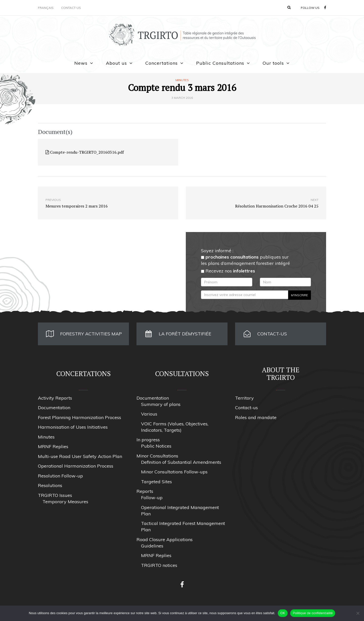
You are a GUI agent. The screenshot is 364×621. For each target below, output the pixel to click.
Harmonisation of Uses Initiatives (73, 427)
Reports (145, 491)
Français (46, 8)
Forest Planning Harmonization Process (79, 417)
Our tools (273, 63)
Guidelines (152, 546)
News (81, 63)
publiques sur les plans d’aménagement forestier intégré (245, 260)
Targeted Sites (156, 482)
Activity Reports (55, 398)
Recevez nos (228, 271)
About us (116, 63)
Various (149, 414)
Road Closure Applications (165, 539)
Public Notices (156, 446)
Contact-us (71, 8)
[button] (289, 7)
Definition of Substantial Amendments (181, 462)
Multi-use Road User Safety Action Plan (80, 456)
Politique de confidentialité (313, 613)
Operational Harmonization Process (76, 466)
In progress (148, 440)
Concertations (162, 63)
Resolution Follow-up (60, 476)
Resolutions (50, 485)
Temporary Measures (65, 502)
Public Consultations (220, 63)
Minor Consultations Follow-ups (174, 472)
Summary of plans (161, 404)
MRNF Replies (53, 446)
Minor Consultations (157, 456)
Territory (244, 398)
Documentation (54, 408)
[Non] (358, 613)
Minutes (182, 80)
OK (283, 613)
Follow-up (152, 498)
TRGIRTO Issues (55, 495)
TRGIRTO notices (159, 565)
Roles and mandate (256, 417)
